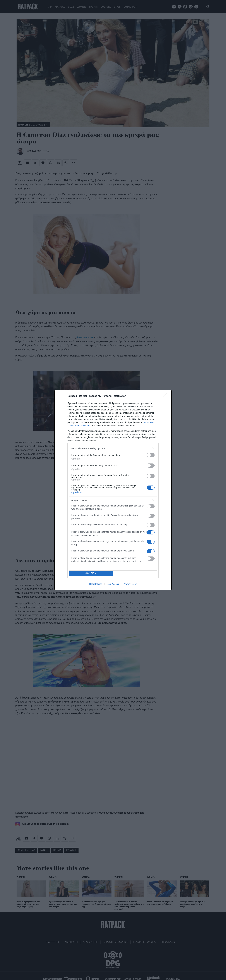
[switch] (151, 455)
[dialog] (113, 490)
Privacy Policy (130, 584)
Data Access (113, 584)
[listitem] (113, 448)
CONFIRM (91, 573)
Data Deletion (96, 584)
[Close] (166, 396)
